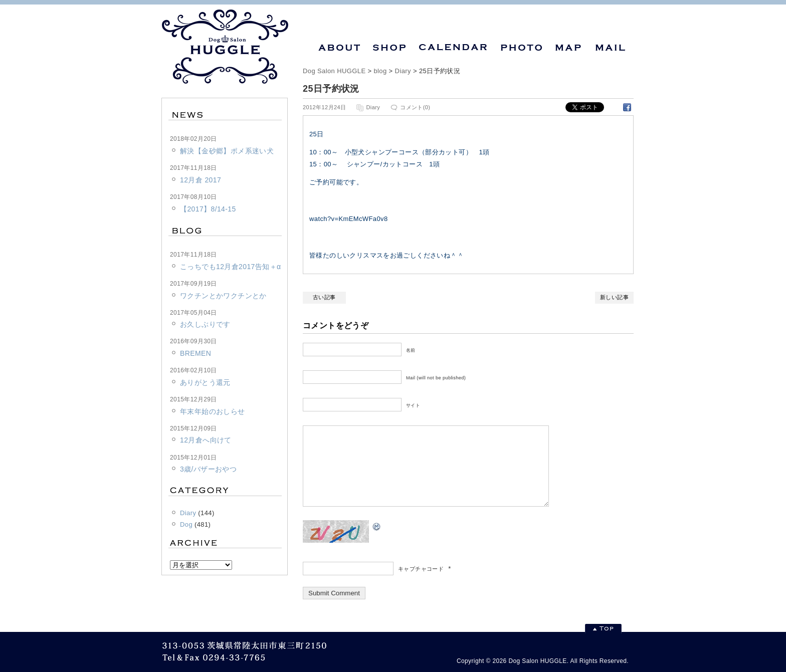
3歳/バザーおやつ (208, 469)
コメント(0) (415, 107)
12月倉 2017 (201, 180)
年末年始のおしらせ (213, 411)
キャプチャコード (421, 584)
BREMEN (195, 353)
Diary (403, 71)
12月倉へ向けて (206, 440)
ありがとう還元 (205, 382)
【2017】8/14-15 (208, 209)
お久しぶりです (205, 324)
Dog (186, 524)
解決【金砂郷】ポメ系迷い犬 (227, 151)
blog (380, 71)
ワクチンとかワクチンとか (223, 296)
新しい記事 (614, 297)
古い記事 (324, 297)
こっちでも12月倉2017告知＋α (230, 267)
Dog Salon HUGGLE (334, 71)
